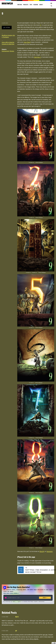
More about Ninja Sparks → (11, 593)
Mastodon (50, 551)
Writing (20, 5)
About (41, 5)
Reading (36, 5)
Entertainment (5, 51)
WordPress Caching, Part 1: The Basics (8, 36)
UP (16, 631)
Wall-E (17, 617)
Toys (31, 5)
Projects (26, 5)
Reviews (12, 51)
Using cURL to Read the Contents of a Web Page (8, 43)
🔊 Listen (7, 28)
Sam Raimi (27, 42)
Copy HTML (21, 570)
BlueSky (42, 551)
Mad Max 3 (37, 57)
